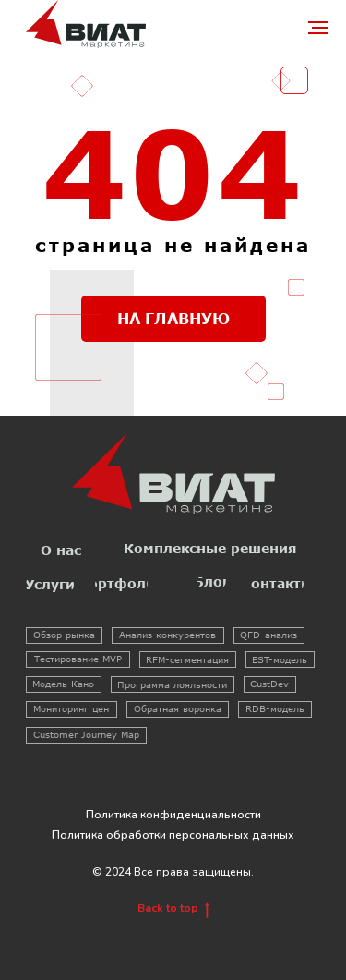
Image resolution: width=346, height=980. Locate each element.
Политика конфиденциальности (173, 815)
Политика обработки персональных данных (173, 835)
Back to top (173, 908)
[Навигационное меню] (318, 28)
